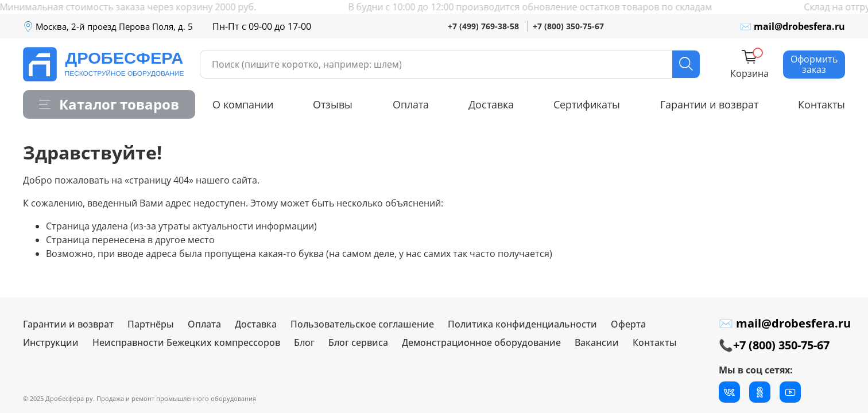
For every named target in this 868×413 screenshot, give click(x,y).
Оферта (628, 324)
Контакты (821, 104)
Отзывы (333, 104)
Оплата (411, 104)
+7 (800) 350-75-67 (568, 26)
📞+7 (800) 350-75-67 (774, 345)
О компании (243, 104)
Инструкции (51, 342)
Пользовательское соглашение (362, 324)
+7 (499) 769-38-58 (483, 26)
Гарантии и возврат (709, 104)
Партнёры (151, 324)
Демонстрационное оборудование (481, 342)
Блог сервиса (358, 342)
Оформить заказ (814, 64)
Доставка (491, 104)
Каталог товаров (109, 104)
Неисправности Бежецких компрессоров (186, 342)
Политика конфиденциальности (522, 324)
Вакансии (597, 342)
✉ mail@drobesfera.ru (793, 26)
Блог (304, 342)
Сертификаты (587, 104)
